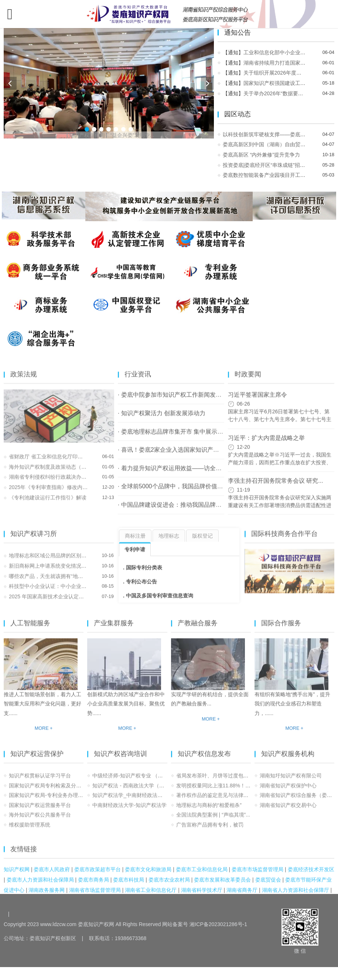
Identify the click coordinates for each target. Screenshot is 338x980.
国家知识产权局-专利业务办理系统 (49, 801)
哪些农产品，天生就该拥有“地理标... (51, 582)
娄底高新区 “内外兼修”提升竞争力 (262, 155)
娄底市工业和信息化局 (202, 875)
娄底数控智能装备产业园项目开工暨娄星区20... (278, 175)
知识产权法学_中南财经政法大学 (130, 801)
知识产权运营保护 (37, 759)
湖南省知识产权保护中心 (288, 791)
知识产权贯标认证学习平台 (40, 781)
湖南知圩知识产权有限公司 (291, 781)
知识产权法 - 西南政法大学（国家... (133, 791)
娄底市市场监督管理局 (257, 875)
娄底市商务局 (93, 885)
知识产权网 (17, 875)
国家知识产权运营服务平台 (40, 811)
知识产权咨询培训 (120, 759)
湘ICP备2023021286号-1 (218, 924)
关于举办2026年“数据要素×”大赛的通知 (289, 93)
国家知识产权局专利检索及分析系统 (50, 791)
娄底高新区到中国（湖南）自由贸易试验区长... (277, 144)
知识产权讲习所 (34, 539)
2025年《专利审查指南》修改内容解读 (53, 493)
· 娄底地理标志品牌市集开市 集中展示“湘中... (177, 437)
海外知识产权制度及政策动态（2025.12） (57, 472)
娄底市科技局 (129, 885)
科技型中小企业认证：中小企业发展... (52, 592)
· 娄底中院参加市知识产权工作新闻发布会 (173, 400)
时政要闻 (248, 380)
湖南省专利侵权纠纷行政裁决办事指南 (53, 483)
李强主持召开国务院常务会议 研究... (276, 486)
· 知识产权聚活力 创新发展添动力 (162, 419)
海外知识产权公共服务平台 (40, 820)
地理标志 (169, 536)
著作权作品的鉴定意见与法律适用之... (220, 801)
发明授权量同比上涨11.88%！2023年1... (223, 791)
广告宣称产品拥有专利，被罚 (210, 830)
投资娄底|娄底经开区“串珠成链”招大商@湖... (275, 165)
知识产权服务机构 (288, 759)
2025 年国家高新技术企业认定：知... (51, 602)
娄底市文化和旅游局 (148, 875)
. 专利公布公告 (140, 582)
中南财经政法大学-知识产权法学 (129, 811)
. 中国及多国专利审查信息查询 (158, 596)
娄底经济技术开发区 (311, 875)
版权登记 (202, 536)
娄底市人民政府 (52, 875)
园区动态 (238, 114)
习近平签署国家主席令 (257, 400)
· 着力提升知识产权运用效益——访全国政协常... (181, 473)
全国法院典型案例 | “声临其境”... (213, 820)
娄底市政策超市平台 (98, 875)
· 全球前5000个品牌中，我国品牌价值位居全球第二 (185, 492)
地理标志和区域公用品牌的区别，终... (52, 561)
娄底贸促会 (268, 885)
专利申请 (135, 549)
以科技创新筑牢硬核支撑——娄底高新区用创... (277, 134)
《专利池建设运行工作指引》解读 (48, 503)
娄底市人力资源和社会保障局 (40, 885)
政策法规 (24, 380)
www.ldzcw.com (58, 924)
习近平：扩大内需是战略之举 (266, 443)
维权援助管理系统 (30, 830)
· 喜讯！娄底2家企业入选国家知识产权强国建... (180, 455)
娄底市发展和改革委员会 (222, 885)
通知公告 (238, 32)
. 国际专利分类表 (143, 568)
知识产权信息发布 (204, 759)
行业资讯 (138, 380)
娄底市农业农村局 (169, 885)
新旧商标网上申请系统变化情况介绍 (50, 571)
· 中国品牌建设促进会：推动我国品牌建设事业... (181, 510)
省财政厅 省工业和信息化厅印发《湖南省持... (61, 462)
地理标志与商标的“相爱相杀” (209, 811)
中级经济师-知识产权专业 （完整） (133, 781)
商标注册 (135, 536)
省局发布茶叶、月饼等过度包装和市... (220, 781)
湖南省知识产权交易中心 (288, 811)
